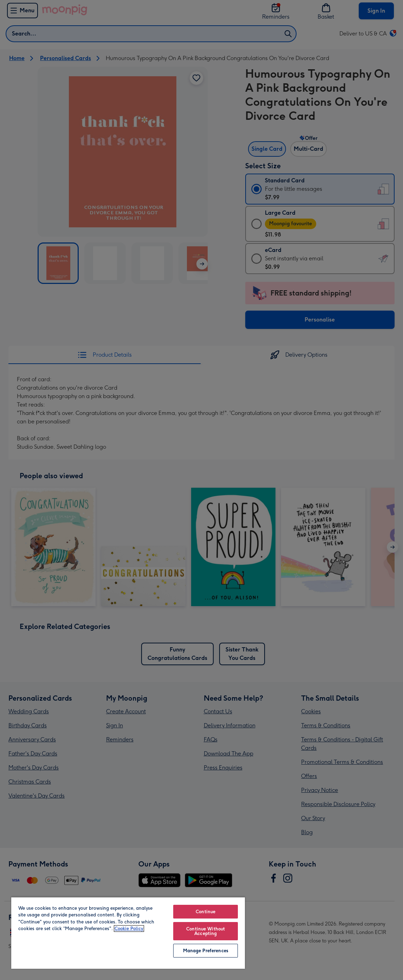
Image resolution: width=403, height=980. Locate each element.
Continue (206, 912)
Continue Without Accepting (206, 931)
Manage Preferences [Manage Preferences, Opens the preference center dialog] (206, 951)
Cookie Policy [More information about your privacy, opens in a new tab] (129, 929)
